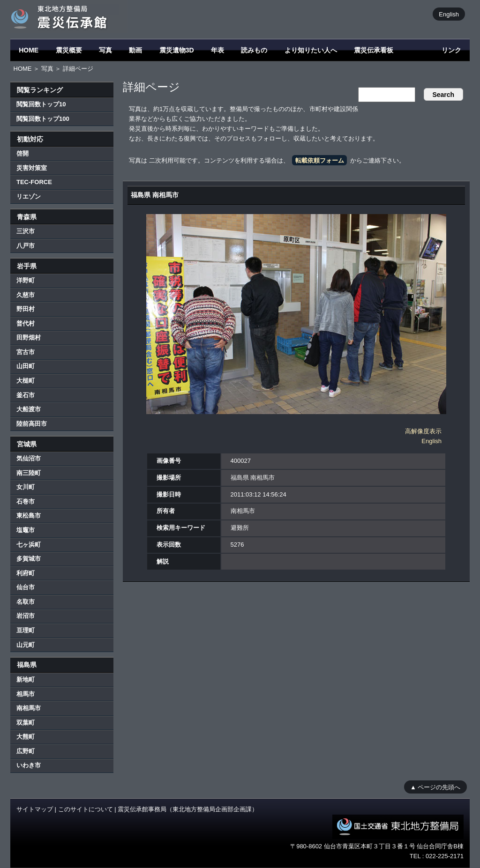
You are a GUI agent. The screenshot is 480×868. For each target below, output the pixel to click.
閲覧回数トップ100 (43, 119)
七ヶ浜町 (29, 545)
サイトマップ (35, 809)
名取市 (26, 602)
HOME (29, 50)
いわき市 (29, 765)
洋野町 (26, 280)
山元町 (26, 645)
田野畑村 (29, 338)
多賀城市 (29, 559)
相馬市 (26, 694)
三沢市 (26, 231)
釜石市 (26, 395)
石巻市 (26, 501)
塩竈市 (26, 530)
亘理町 (26, 630)
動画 (135, 50)
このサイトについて (86, 809)
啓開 (22, 153)
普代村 (26, 323)
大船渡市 (29, 409)
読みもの (254, 50)
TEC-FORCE (34, 182)
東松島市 (29, 516)
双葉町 (26, 723)
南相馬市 (29, 708)
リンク (451, 50)
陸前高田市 (32, 424)
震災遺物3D (177, 50)
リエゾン (29, 197)
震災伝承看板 (374, 50)
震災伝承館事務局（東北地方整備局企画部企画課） (188, 809)
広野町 (26, 751)
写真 (105, 50)
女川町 (26, 487)
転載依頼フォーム (320, 160)
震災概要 (69, 50)
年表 (217, 50)
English (449, 14)
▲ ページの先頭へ (435, 787)
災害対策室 (32, 168)
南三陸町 (29, 473)
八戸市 (26, 246)
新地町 (26, 679)
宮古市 (26, 352)
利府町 (26, 573)
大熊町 (26, 737)
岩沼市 (26, 616)
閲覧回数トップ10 (41, 104)
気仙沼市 (29, 458)
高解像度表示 (423, 431)
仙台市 (26, 587)
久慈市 (26, 295)
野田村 (26, 309)
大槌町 (26, 381)
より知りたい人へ (311, 50)
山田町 (26, 366)
